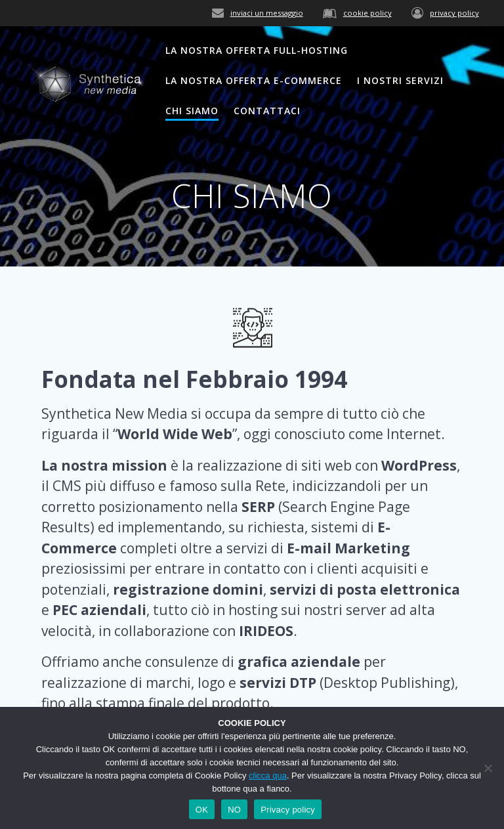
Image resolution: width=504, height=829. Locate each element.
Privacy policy (288, 810)
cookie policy (367, 13)
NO (234, 810)
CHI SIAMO (192, 111)
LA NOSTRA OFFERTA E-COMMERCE (254, 80)
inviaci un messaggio (267, 13)
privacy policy (454, 13)
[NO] (488, 768)
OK (202, 810)
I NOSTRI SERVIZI (400, 80)
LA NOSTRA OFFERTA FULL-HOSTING (257, 50)
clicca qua (268, 776)
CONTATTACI (267, 111)
